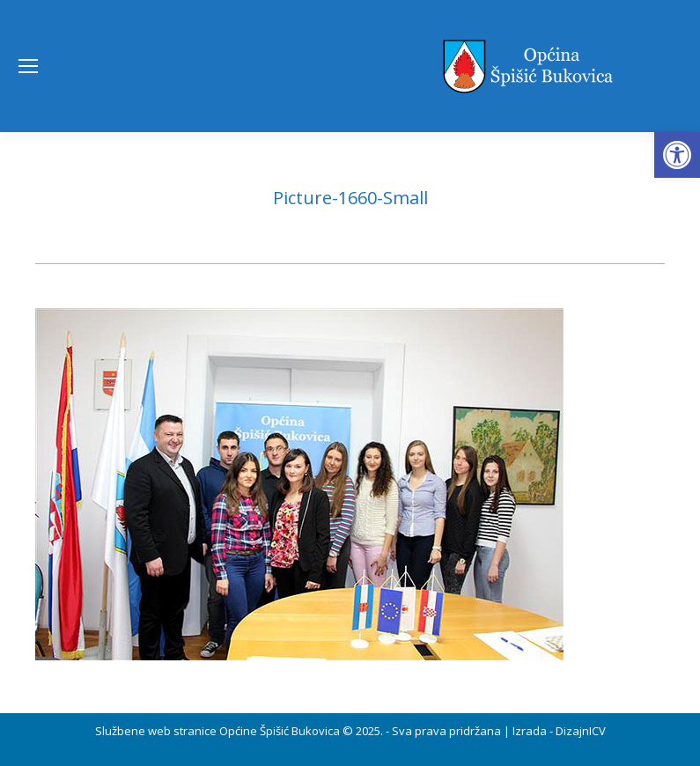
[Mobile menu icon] (28, 66)
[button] (677, 155)
